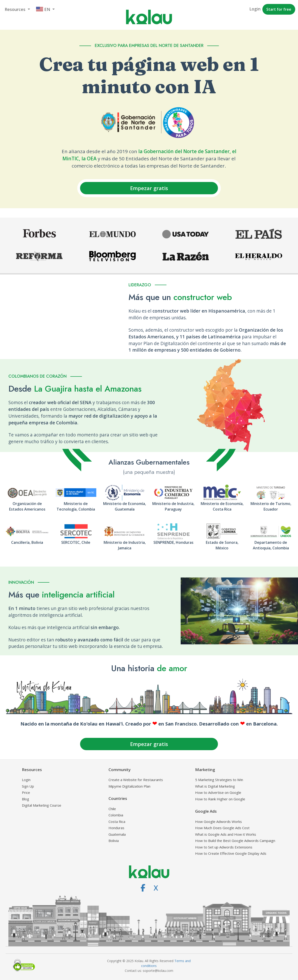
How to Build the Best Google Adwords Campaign (235, 841)
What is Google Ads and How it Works (226, 834)
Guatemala (117, 834)
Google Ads (206, 811)
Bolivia (114, 841)
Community (120, 770)
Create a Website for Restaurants (136, 780)
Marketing (205, 770)
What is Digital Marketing (215, 786)
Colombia (116, 815)
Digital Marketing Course (42, 805)
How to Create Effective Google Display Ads (231, 853)
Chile (112, 809)
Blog (25, 799)
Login (26, 780)
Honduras (116, 828)
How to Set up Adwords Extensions (224, 847)
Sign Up (28, 786)
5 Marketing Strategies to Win (219, 780)
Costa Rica (117, 822)
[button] (17, 9)
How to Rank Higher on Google (220, 799)
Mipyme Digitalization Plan (129, 786)
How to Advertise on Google (218, 792)
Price (26, 792)
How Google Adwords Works (218, 822)
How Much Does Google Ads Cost (222, 828)
